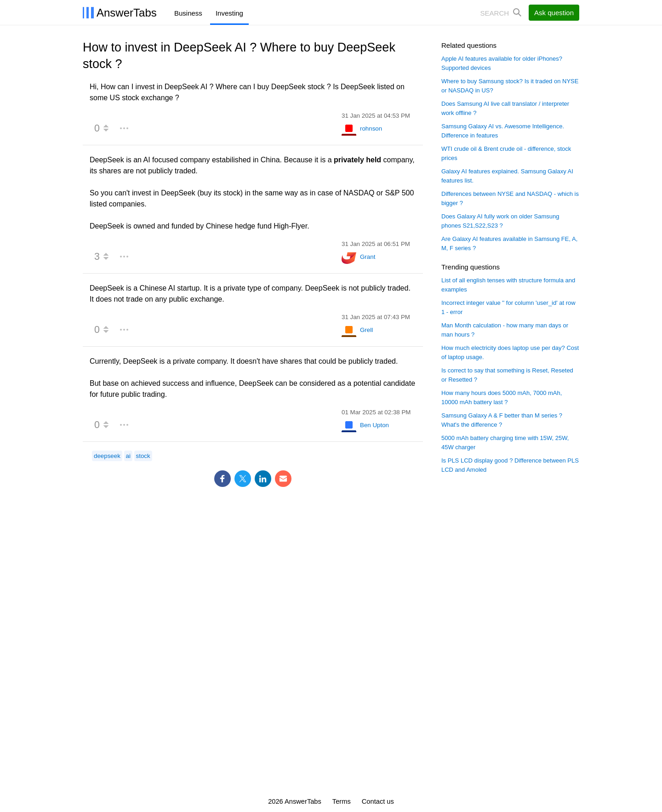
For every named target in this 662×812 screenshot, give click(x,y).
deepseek (107, 456)
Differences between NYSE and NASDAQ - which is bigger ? (510, 198)
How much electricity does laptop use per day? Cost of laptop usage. (510, 352)
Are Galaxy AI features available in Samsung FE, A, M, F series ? (509, 243)
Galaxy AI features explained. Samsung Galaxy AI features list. (507, 176)
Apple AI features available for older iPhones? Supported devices (502, 63)
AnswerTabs (127, 13)
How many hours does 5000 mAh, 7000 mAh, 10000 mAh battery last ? (502, 397)
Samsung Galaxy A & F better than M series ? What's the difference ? (502, 420)
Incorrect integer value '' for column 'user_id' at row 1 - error (508, 307)
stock (143, 456)
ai (128, 456)
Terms (342, 801)
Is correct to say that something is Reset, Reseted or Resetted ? (507, 375)
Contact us (378, 801)
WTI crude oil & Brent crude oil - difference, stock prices (506, 153)
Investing (229, 13)
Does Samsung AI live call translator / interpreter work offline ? (505, 108)
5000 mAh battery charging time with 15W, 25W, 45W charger (505, 443)
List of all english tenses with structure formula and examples (508, 285)
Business (188, 13)
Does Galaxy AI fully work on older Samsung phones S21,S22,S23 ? (500, 221)
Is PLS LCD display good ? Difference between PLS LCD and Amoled (510, 465)
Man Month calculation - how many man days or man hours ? (505, 330)
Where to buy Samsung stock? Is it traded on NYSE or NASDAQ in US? (510, 86)
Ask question (554, 13)
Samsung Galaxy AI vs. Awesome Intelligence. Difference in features (503, 131)
